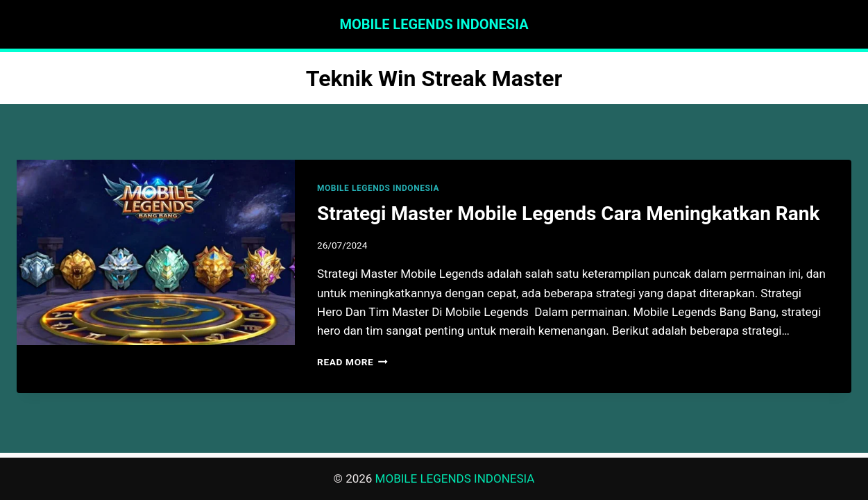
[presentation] (156, 252)
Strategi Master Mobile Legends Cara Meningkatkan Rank (568, 214)
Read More (352, 362)
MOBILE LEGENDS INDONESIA (378, 188)
